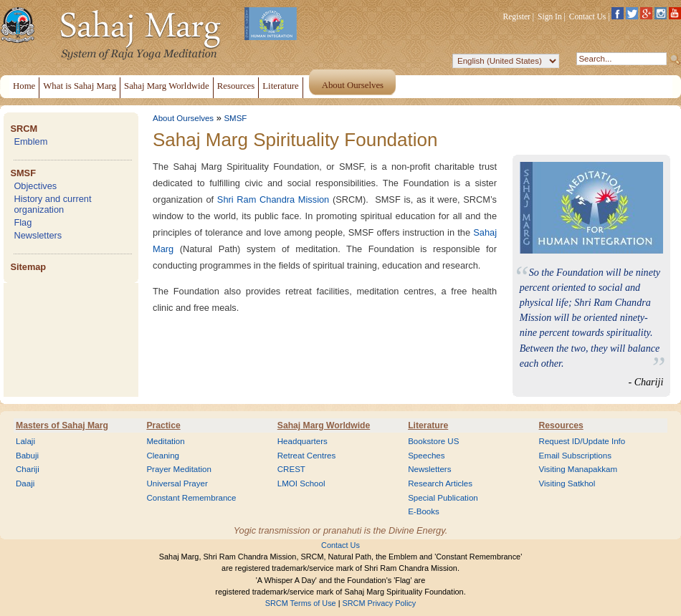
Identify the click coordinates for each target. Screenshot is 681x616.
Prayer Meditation (179, 469)
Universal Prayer (177, 483)
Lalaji (25, 441)
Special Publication (443, 498)
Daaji (25, 483)
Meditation (165, 441)
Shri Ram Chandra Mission (273, 199)
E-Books (424, 511)
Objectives (35, 186)
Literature (428, 425)
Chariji (28, 469)
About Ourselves (183, 118)
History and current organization (52, 204)
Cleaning (163, 456)
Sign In (550, 16)
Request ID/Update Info (582, 441)
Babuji (27, 456)
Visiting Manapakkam (578, 469)
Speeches (426, 456)
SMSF (23, 173)
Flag (23, 222)
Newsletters (38, 235)
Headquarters (303, 441)
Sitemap (28, 267)
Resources (561, 425)
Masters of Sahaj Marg (62, 425)
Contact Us (588, 16)
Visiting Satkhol (567, 483)
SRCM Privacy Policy (380, 603)
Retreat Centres (307, 456)
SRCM (24, 129)
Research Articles (440, 483)
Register (517, 16)
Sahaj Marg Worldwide (324, 425)
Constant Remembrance (191, 498)
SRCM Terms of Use (301, 603)
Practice (163, 425)
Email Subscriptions (575, 456)
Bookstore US (433, 441)
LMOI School (301, 483)
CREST (291, 469)
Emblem (30, 141)
